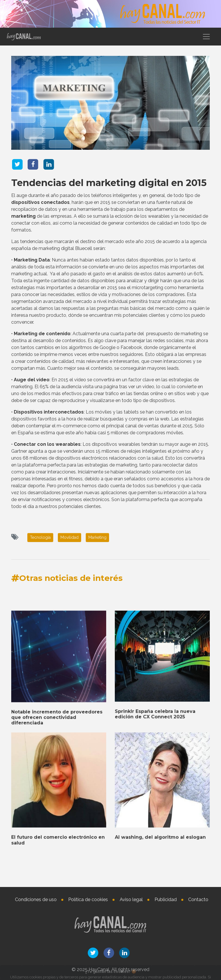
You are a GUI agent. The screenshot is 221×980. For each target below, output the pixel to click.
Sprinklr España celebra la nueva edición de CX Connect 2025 (155, 836)
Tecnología (40, 537)
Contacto (198, 900)
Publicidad (166, 900)
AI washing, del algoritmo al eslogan (160, 960)
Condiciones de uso (36, 900)
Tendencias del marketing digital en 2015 (109, 183)
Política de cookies (88, 900)
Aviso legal (131, 900)
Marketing (97, 537)
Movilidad (69, 537)
